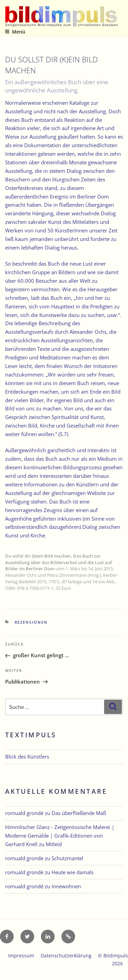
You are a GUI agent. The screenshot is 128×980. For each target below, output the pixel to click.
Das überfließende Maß (79, 813)
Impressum (21, 956)
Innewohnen (66, 886)
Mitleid (54, 844)
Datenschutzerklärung (66, 956)
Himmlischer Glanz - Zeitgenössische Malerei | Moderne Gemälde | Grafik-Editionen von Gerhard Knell (60, 836)
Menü (15, 32)
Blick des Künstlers (27, 756)
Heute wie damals (73, 872)
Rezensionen (31, 622)
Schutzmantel (67, 858)
